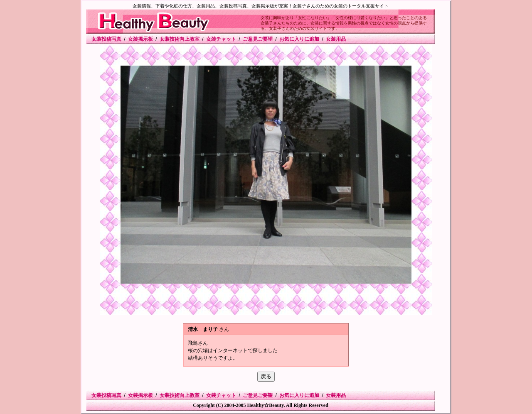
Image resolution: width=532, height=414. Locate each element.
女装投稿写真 (106, 39)
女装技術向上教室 (180, 39)
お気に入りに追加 (299, 39)
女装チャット (221, 39)
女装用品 (336, 39)
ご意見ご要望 (258, 39)
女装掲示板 (140, 39)
